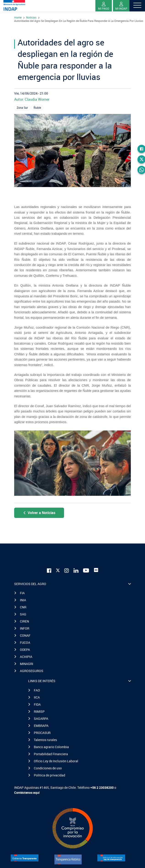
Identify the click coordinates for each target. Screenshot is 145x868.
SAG (23, 614)
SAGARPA (41, 719)
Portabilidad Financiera (51, 754)
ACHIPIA (26, 657)
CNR (23, 607)
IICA (37, 697)
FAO (37, 690)
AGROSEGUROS (32, 671)
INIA (23, 600)
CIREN (24, 621)
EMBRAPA (41, 726)
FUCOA (25, 642)
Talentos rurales (45, 740)
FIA (22, 593)
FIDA (37, 704)
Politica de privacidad (50, 775)
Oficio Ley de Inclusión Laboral (56, 761)
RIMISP (39, 711)
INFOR (25, 628)
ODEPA (25, 650)
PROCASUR (42, 733)
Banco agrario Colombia (51, 747)
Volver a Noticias (39, 513)
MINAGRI (27, 664)
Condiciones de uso (48, 768)
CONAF (25, 635)
